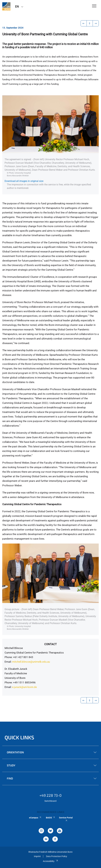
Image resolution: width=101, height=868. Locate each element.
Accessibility (50, 861)
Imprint (37, 856)
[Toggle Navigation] (94, 6)
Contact (50, 644)
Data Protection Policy (57, 856)
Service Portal (66, 819)
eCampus (35, 818)
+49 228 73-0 (50, 795)
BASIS (51, 818)
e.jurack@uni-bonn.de (25, 687)
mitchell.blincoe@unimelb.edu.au (31, 662)
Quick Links (19, 737)
